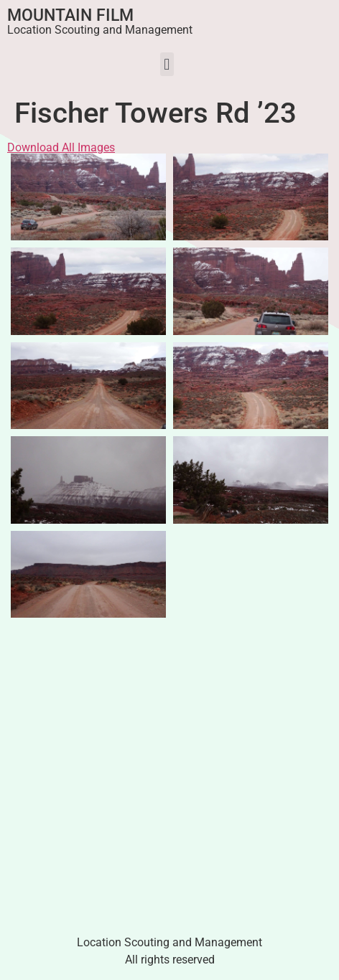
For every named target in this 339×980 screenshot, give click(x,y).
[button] (167, 64)
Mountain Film (70, 15)
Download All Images (61, 147)
